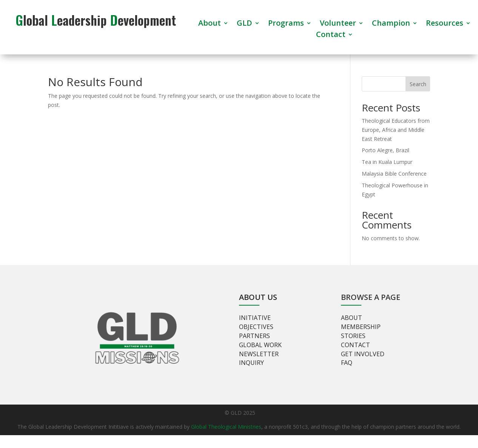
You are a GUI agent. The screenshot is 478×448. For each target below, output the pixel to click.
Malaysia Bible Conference (394, 174)
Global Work (260, 345)
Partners (254, 336)
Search (418, 84)
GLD (244, 24)
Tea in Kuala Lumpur (387, 162)
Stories (353, 336)
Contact (331, 36)
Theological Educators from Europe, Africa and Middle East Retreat (396, 130)
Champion (391, 24)
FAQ (347, 363)
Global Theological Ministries (226, 427)
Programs (286, 24)
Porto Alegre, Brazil (385, 150)
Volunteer (338, 24)
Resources (445, 24)
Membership (361, 327)
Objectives (256, 327)
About (210, 24)
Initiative (255, 318)
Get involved (363, 354)
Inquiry (251, 363)
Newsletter (259, 354)
